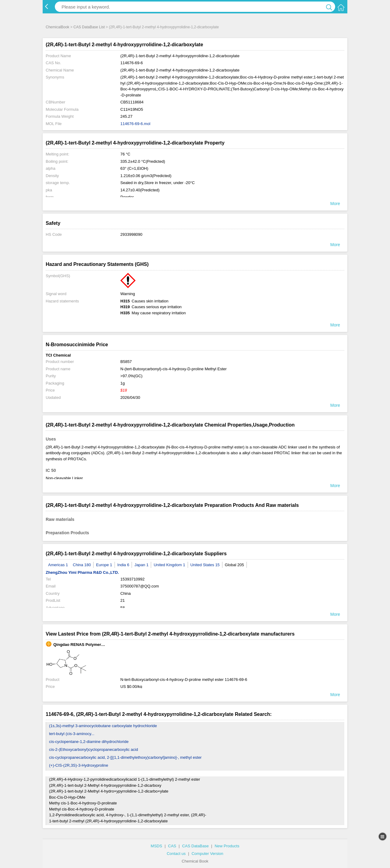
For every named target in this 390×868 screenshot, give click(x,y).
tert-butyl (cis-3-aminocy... (72, 734)
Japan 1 (141, 565)
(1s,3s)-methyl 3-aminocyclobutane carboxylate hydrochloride (103, 726)
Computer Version (207, 854)
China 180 (82, 565)
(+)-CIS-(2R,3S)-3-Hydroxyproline (79, 765)
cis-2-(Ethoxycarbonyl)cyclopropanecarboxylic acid (94, 749)
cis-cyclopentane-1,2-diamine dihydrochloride (89, 742)
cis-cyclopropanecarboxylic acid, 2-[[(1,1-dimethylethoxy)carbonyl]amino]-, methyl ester (125, 757)
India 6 (123, 565)
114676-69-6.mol (135, 124)
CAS (172, 846)
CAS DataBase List (89, 27)
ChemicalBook (57, 27)
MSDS (157, 846)
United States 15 (205, 565)
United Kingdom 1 (169, 565)
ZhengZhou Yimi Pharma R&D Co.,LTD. (82, 572)
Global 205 (234, 565)
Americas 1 (58, 565)
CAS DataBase (195, 846)
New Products (227, 846)
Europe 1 (104, 565)
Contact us (176, 854)
